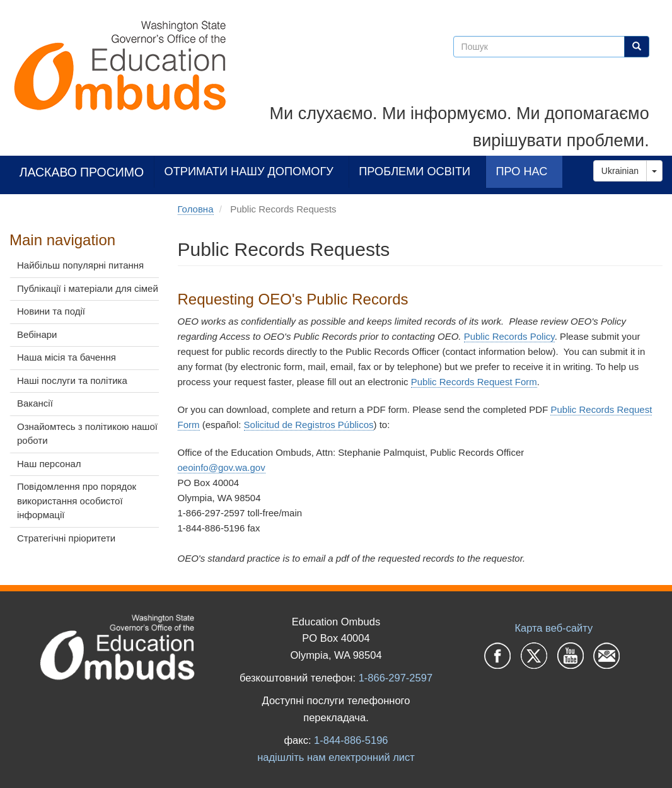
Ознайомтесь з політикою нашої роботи (87, 434)
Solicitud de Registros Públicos (309, 425)
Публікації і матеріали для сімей (88, 288)
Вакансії (35, 403)
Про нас (521, 171)
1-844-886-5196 (351, 740)
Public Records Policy (509, 336)
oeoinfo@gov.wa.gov (222, 467)
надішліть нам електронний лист (336, 757)
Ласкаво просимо (82, 172)
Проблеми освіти (414, 171)
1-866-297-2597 (396, 678)
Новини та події (51, 311)
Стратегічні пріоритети (66, 538)
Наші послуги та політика (72, 380)
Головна (196, 209)
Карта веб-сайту (553, 628)
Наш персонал (49, 464)
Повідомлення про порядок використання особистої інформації (77, 501)
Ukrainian (620, 171)
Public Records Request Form (474, 382)
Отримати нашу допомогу (249, 171)
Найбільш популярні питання (80, 265)
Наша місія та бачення (67, 357)
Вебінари (37, 334)
